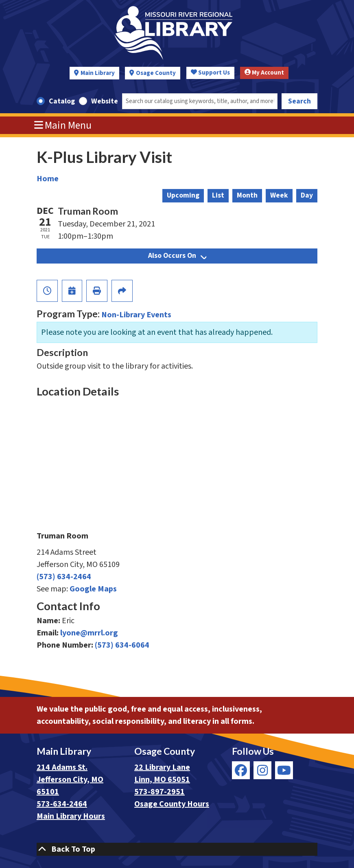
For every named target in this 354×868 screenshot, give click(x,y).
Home (48, 179)
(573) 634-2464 (64, 577)
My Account (264, 73)
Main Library (98, 73)
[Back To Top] (177, 849)
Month (247, 195)
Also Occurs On (177, 256)
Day (307, 195)
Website (105, 101)
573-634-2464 (62, 804)
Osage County (156, 73)
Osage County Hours (172, 804)
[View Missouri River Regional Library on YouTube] (284, 770)
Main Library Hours (71, 816)
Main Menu (63, 125)
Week (279, 195)
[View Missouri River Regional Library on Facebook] (241, 770)
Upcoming (183, 195)
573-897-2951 (160, 792)
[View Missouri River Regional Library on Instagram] (262, 770)
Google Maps (93, 589)
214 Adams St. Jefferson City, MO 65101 (70, 780)
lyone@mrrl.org (89, 633)
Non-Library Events (136, 315)
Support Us (210, 73)
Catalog (62, 101)
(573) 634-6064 (122, 645)
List (218, 195)
